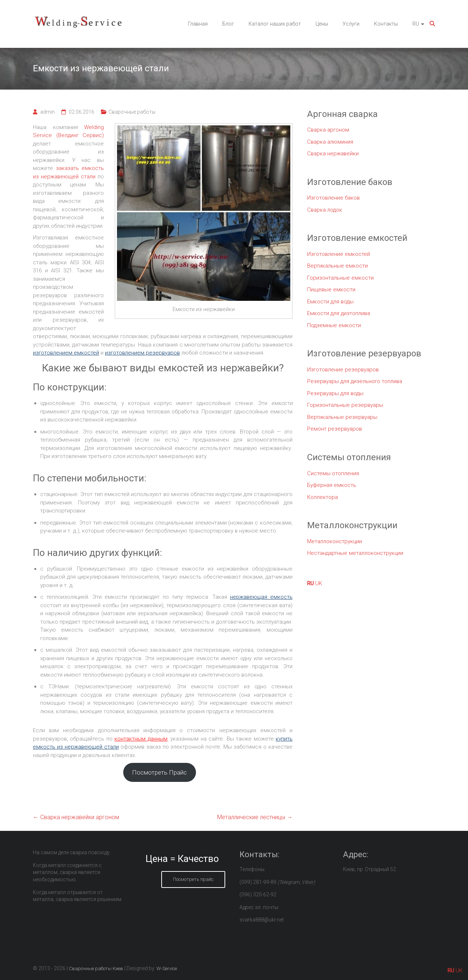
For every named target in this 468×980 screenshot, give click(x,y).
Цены (322, 24)
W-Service (167, 968)
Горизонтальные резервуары (345, 405)
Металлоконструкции (335, 541)
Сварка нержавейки (333, 154)
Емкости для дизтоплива (339, 313)
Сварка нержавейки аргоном (76, 817)
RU (416, 24)
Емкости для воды (330, 302)
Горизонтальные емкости (340, 278)
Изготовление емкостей (339, 254)
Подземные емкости (334, 325)
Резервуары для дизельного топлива (355, 381)
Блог (228, 24)
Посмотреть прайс (193, 879)
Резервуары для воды (335, 393)
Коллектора (322, 497)
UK (319, 583)
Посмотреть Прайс (159, 772)
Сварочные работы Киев (96, 968)
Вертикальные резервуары (342, 417)
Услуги (351, 24)
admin (48, 112)
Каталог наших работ (275, 24)
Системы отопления (333, 473)
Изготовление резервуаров (343, 370)
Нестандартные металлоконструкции (355, 553)
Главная (198, 24)
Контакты (386, 24)
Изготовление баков (333, 198)
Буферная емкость (332, 485)
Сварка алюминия (330, 142)
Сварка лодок (325, 210)
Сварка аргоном (328, 130)
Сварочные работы (132, 112)
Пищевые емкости (331, 290)
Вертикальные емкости (337, 266)
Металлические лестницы (255, 817)
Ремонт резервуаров (335, 429)
